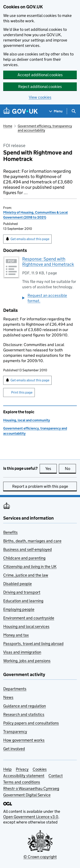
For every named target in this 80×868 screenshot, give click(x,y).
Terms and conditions (22, 782)
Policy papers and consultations (31, 723)
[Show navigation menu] (56, 111)
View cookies (40, 97)
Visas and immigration (22, 652)
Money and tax (16, 635)
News (8, 697)
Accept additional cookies (40, 75)
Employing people (19, 609)
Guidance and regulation (25, 706)
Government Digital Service (27, 795)
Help (7, 769)
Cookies (40, 769)
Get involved (14, 749)
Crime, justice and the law (26, 575)
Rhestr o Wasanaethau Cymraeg (31, 788)
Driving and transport (22, 592)
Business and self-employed (28, 549)
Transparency (15, 732)
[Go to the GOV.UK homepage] (20, 111)
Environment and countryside (29, 618)
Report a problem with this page (40, 486)
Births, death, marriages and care (32, 541)
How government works (24, 740)
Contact (56, 776)
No (71, 468)
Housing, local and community (27, 420)
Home (8, 126)
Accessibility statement (24, 776)
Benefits (10, 532)
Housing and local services (26, 626)
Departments (15, 689)
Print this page (22, 392)
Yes (51, 468)
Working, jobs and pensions (27, 661)
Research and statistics (24, 714)
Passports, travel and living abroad (33, 644)
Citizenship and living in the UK (30, 567)
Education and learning (23, 601)
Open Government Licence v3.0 (31, 817)
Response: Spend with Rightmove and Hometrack (48, 262)
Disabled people (17, 584)
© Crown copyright (40, 857)
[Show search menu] (73, 111)
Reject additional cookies (40, 87)
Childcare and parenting (24, 558)
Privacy (22, 769)
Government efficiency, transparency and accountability (45, 128)
